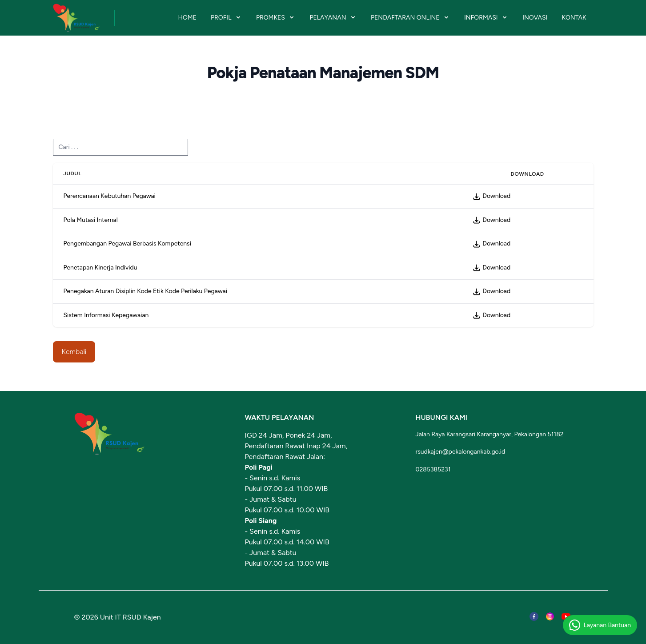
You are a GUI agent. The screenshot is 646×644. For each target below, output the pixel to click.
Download (491, 196)
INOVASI (535, 18)
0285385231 (433, 469)
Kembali (74, 352)
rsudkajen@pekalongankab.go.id (461, 452)
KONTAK (574, 18)
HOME (187, 18)
